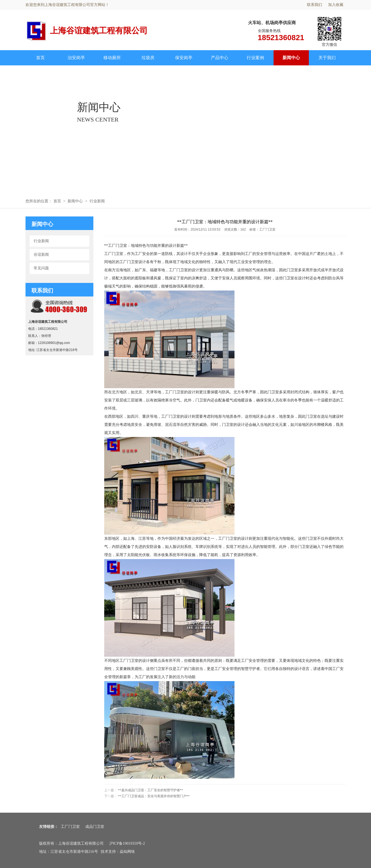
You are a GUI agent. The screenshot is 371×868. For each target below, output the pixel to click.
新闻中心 (291, 58)
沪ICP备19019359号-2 (127, 843)
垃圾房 (148, 58)
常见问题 (41, 268)
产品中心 (220, 58)
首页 (40, 58)
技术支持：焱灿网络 (118, 852)
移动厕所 (112, 58)
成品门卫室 (95, 827)
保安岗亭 (184, 58)
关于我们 (327, 58)
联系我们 (315, 5)
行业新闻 (97, 201)
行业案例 (255, 58)
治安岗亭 (76, 58)
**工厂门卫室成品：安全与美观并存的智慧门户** (154, 796)
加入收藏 (336, 5)
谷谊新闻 (41, 255)
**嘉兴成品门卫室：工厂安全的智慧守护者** (151, 790)
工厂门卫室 (70, 827)
